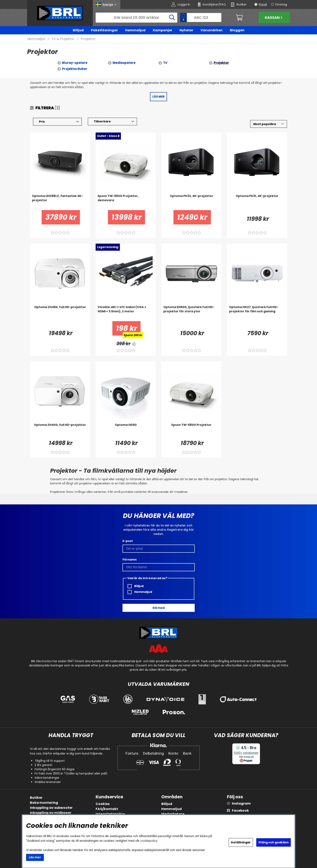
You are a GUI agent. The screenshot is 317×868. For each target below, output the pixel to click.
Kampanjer (163, 30)
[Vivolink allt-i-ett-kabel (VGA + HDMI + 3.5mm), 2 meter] (126, 313)
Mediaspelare (124, 63)
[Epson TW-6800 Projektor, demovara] (126, 202)
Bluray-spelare (75, 63)
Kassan (274, 17)
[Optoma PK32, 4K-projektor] (191, 202)
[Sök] (136, 18)
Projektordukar (75, 69)
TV (165, 63)
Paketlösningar (104, 30)
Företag (281, 4)
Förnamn (130, 560)
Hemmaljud (135, 30)
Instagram (241, 803)
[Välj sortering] (269, 124)
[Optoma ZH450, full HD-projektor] (60, 313)
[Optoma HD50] (126, 431)
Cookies (103, 804)
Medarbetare (173, 814)
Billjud (78, 30)
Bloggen (237, 30)
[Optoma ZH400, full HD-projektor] (60, 431)
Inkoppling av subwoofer (51, 808)
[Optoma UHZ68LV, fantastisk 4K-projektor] (60, 202)
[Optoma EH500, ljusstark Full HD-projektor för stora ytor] (191, 313)
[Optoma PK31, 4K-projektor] (257, 202)
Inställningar (241, 842)
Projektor (88, 39)
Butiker (36, 798)
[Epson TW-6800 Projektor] (191, 431)
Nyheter (186, 30)
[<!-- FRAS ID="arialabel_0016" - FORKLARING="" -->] (134, 344)
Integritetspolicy (110, 814)
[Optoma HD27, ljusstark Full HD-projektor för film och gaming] (257, 313)
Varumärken (212, 30)
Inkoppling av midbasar (51, 813)
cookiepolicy (149, 841)
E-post (128, 541)
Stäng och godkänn (274, 842)
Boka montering (44, 803)
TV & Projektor (63, 39)
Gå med (158, 608)
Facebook (240, 811)
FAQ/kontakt (107, 809)
